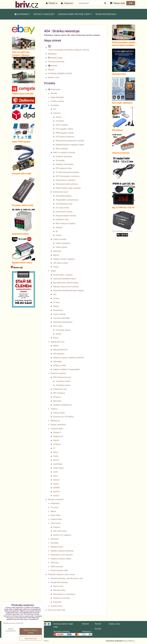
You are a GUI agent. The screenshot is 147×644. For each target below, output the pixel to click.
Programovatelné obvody (66, 216)
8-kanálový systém (63, 385)
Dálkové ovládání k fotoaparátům (67, 369)
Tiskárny (54, 409)
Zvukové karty (56, 519)
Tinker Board (58, 468)
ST (54, 448)
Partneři (51, 69)
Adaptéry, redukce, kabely (61, 559)
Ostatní (59, 235)
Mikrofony (55, 539)
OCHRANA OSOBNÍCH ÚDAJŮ (60, 73)
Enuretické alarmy (63, 330)
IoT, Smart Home (62, 208)
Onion (56, 452)
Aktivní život (58, 586)
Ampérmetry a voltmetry (66, 180)
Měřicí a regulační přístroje (64, 152)
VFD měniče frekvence (65, 137)
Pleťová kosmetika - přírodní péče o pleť (67, 578)
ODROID (56, 488)
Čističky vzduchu (57, 101)
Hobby (53, 271)
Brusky (58, 334)
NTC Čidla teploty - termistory (68, 176)
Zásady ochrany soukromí (13, 623)
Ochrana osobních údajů (63, 624)
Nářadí (56, 346)
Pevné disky (55, 515)
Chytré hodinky (59, 314)
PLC (55, 109)
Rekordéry (57, 401)
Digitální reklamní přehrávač (62, 551)
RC (57, 231)
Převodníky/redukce (64, 196)
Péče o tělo (58, 326)
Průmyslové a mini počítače (62, 555)
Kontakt (53, 65)
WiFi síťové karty (60, 531)
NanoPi (56, 440)
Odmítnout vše (31, 638)
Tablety (56, 306)
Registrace (67, 3)
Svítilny (56, 298)
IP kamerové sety (60, 389)
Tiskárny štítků (59, 413)
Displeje (59, 227)
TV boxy (56, 302)
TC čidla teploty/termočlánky (67, 172)
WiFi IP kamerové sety (62, 377)
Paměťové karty (57, 547)
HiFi (55, 294)
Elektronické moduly (64, 212)
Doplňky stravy (56, 606)
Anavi (55, 476)
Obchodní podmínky (56, 61)
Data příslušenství (60, 350)
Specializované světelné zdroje (66, 283)
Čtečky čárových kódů (59, 570)
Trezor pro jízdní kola (106, 14)
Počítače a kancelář (44, 14)
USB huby (55, 562)
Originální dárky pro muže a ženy (75, 14)
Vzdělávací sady (62, 219)
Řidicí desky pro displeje (66, 223)
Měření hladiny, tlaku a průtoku (68, 188)
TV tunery (55, 507)
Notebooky (55, 503)
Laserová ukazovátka (61, 318)
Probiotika (57, 602)
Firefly (56, 456)
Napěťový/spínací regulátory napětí (70, 145)
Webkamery (55, 421)
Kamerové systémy (58, 373)
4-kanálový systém (63, 381)
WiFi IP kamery (59, 393)
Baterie (56, 255)
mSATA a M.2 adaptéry (62, 535)
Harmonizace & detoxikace (64, 594)
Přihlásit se (52, 3)
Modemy (57, 527)
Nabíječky (57, 251)
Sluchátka (54, 543)
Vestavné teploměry (64, 156)
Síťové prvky (56, 523)
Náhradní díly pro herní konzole (66, 287)
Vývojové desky (57, 428)
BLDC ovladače (62, 125)
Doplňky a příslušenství (62, 405)
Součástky (55, 105)
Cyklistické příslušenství (63, 322)
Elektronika (22, 14)
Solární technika (60, 239)
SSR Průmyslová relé (64, 204)
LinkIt (55, 472)
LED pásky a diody (60, 263)
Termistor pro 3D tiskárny (63, 417)
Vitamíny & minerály (61, 598)
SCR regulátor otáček (64, 129)
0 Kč (131, 3)
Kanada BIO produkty (59, 582)
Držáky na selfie (60, 365)
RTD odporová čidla (64, 168)
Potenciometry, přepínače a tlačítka (70, 141)
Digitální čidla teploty (65, 164)
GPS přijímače (59, 354)
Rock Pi (56, 460)
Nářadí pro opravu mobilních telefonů (68, 357)
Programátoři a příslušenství (67, 200)
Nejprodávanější (57, 97)
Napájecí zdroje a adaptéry (64, 259)
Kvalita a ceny (54, 77)
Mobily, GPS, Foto (58, 342)
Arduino (56, 480)
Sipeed (56, 484)
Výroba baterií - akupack (63, 275)
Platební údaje (55, 58)
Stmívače (57, 113)
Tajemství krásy (59, 590)
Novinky (54, 93)
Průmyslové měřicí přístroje (67, 184)
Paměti (53, 511)
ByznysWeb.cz (129, 641)
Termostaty (60, 160)
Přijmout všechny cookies (31, 631)
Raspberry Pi (58, 436)
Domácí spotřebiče (58, 424)
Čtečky (56, 267)
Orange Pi (57, 432)
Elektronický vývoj (60, 192)
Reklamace (52, 54)
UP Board (57, 444)
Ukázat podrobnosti (11, 630)
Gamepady (57, 361)
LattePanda (58, 464)
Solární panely (61, 247)
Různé (56, 338)
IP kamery (57, 397)
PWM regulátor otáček (65, 133)
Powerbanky (58, 310)
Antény (59, 117)
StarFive (56, 492)
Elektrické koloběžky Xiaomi (65, 279)
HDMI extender (57, 566)
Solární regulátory (63, 243)
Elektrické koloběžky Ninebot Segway (68, 290)
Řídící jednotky (62, 149)
